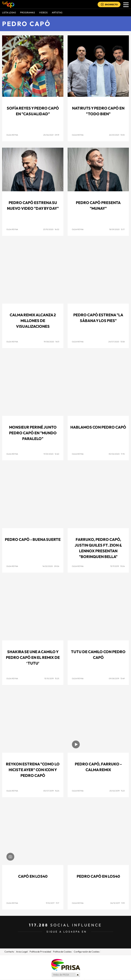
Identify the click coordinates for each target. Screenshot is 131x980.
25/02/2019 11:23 (117, 791)
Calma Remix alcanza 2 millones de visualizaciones (33, 321)
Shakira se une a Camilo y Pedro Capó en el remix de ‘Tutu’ (33, 657)
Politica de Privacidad (40, 952)
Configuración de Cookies (87, 952)
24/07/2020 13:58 (117, 342)
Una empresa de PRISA (65, 964)
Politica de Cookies (62, 952)
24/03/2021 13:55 (117, 135)
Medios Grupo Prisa (66, 975)
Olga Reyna (12, 135)
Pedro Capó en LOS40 (98, 876)
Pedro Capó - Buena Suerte (33, 539)
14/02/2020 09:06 (51, 566)
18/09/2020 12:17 (117, 229)
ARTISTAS (57, 12)
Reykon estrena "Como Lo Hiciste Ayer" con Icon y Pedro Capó (33, 770)
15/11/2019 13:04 (117, 566)
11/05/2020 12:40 (51, 454)
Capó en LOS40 (33, 876)
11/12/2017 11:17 (53, 903)
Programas (27, 12)
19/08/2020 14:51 (51, 342)
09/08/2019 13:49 (117, 678)
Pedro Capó (26, 24)
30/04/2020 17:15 (117, 454)
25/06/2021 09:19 (51, 135)
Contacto (9, 952)
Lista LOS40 (9, 12)
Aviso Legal (22, 952)
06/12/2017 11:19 (117, 903)
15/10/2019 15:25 (52, 678)
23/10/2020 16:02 (51, 229)
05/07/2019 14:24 (51, 791)
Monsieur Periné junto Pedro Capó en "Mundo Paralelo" (33, 433)
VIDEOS (43, 12)
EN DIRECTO (111, 5)
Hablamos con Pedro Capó (98, 427)
